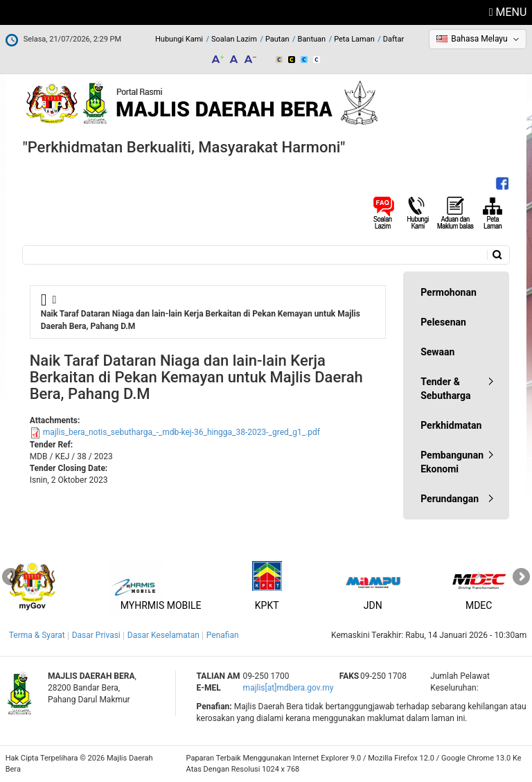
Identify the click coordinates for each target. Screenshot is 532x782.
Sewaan (437, 352)
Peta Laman (354, 39)
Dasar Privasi (96, 635)
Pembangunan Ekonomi (452, 462)
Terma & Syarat (37, 635)
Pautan (277, 39)
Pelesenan (443, 322)
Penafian (223, 635)
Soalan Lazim (234, 39)
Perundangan (450, 499)
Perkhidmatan (451, 425)
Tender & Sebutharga (445, 389)
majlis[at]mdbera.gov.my (289, 688)
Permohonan (449, 292)
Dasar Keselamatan (163, 635)
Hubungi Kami (179, 39)
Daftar (393, 39)
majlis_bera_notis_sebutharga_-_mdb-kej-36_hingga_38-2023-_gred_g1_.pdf (181, 432)
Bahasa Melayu (479, 39)
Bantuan (312, 39)
